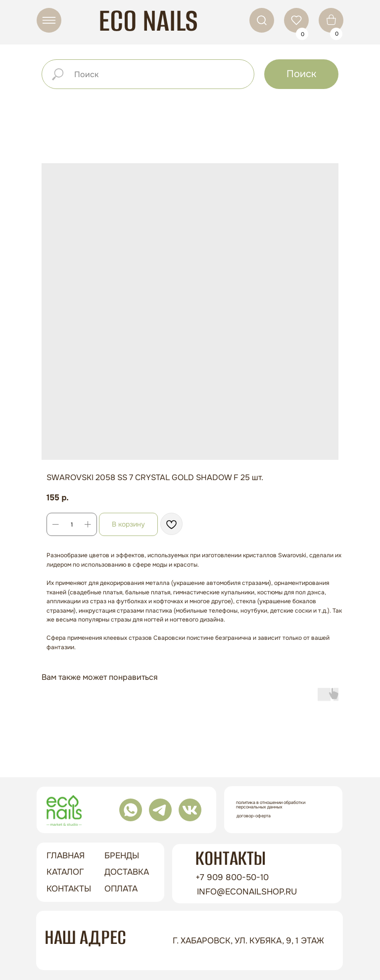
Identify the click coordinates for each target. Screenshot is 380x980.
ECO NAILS (148, 21)
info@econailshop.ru (247, 892)
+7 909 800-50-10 (232, 877)
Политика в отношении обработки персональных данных (271, 805)
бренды (122, 856)
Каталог (65, 872)
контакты (69, 889)
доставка (127, 872)
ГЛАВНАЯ (66, 856)
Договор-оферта (254, 816)
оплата (121, 889)
